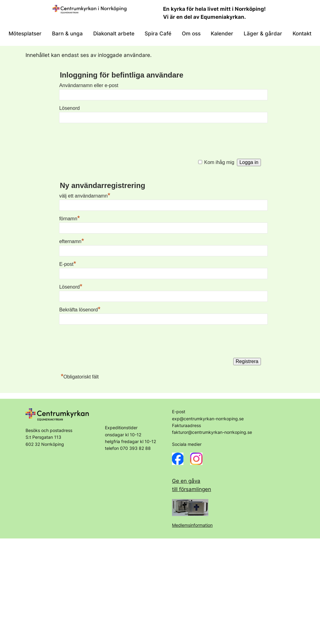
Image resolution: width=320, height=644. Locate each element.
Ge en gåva (186, 481)
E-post (68, 264)
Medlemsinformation (192, 525)
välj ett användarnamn (85, 196)
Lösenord (69, 108)
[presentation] (106, 139)
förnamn (69, 219)
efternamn (72, 241)
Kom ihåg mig (219, 162)
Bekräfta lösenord (80, 310)
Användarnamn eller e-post (89, 85)
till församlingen (192, 489)
